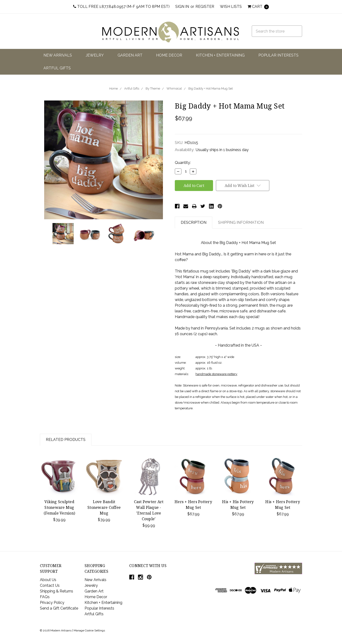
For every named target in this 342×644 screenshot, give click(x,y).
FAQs (45, 597)
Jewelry (95, 55)
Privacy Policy (52, 603)
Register (205, 7)
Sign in (182, 7)
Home (114, 88)
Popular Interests (278, 55)
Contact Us (50, 585)
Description (194, 222)
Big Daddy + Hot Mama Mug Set (211, 88)
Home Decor (169, 55)
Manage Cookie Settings (89, 630)
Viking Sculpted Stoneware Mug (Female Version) (59, 507)
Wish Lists (231, 7)
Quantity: (183, 163)
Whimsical (174, 88)
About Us (48, 580)
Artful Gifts (57, 68)
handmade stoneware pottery (216, 374)
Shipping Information (241, 222)
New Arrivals (58, 55)
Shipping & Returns (57, 591)
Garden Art (130, 55)
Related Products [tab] (66, 440)
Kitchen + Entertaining (220, 55)
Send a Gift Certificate (59, 608)
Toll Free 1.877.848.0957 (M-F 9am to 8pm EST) (121, 7)
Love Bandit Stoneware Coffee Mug (104, 507)
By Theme (153, 88)
